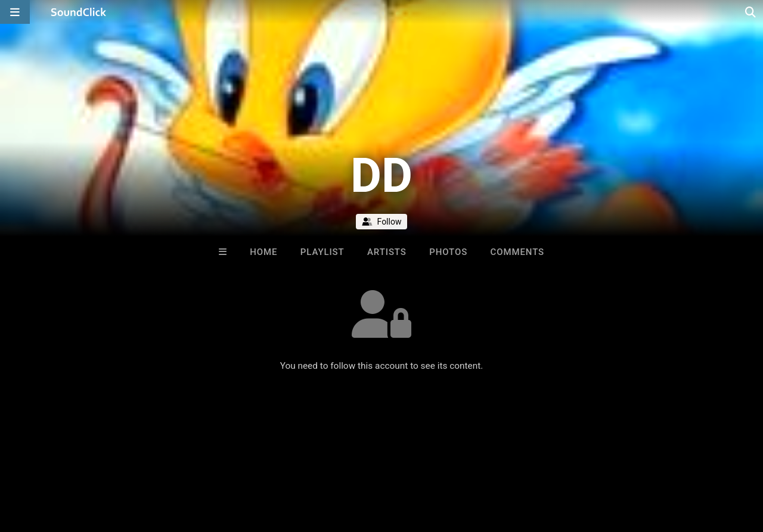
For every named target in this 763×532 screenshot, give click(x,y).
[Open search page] (751, 12)
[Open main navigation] (15, 12)
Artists (387, 252)
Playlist (322, 252)
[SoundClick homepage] (79, 12)
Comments (518, 252)
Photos (448, 252)
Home (263, 252)
